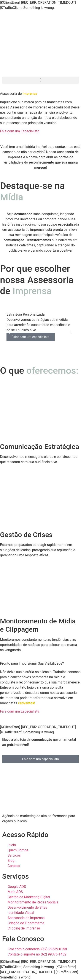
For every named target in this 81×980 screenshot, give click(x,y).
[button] (40, 80)
